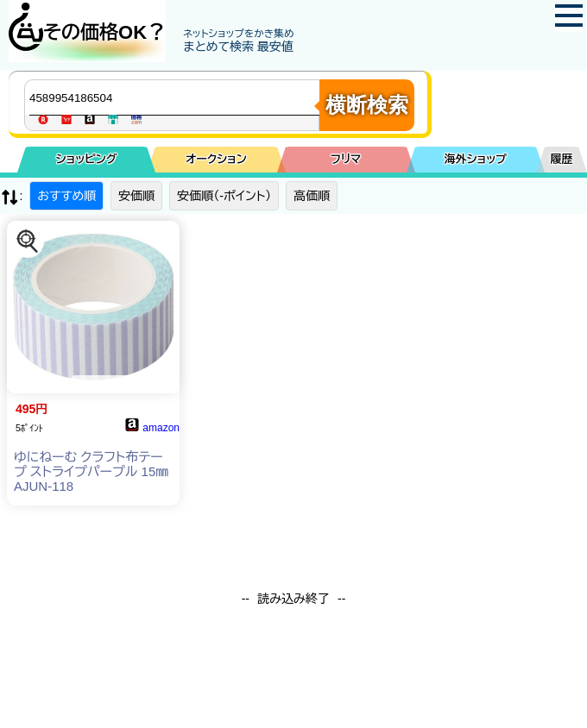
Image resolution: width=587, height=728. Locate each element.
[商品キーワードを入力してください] (176, 97)
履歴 (562, 159)
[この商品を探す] (28, 242)
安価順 (136, 196)
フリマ (346, 159)
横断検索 (367, 105)
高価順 (312, 196)
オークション (216, 159)
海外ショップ (476, 159)
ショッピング (87, 159)
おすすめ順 (66, 196)
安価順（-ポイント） (224, 196)
